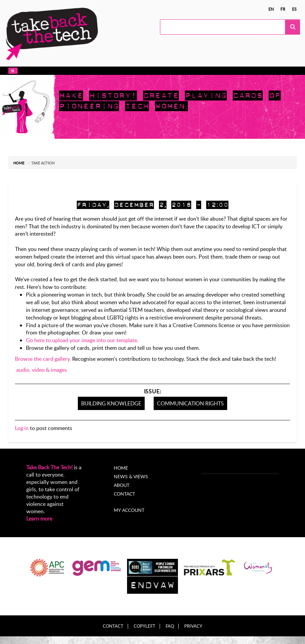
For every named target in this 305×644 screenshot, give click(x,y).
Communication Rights (190, 403)
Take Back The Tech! (49, 467)
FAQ (170, 626)
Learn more (39, 519)
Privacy (193, 626)
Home (19, 163)
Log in (22, 428)
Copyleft (145, 626)
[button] (13, 71)
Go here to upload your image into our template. (82, 340)
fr (283, 9)
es (294, 9)
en (271, 9)
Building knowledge (111, 403)
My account (129, 510)
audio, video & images (42, 370)
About (122, 485)
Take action (43, 163)
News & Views (131, 476)
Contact (124, 494)
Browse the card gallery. (43, 359)
